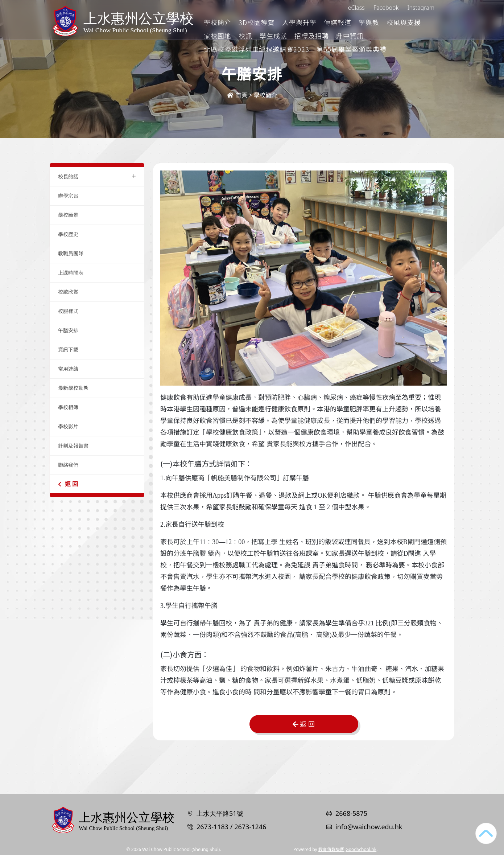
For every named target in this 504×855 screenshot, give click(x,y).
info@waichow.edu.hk (369, 827)
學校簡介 (248, 22)
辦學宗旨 (68, 196)
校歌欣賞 (68, 292)
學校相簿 (68, 407)
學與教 (399, 22)
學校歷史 (68, 234)
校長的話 (97, 176)
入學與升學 (330, 22)
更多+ (427, 22)
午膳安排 (68, 330)
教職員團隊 (71, 253)
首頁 (237, 95)
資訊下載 (68, 350)
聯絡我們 (68, 465)
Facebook (386, 8)
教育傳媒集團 (331, 849)
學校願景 (68, 215)
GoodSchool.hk (361, 849)
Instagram (421, 8)
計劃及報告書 (73, 446)
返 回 (68, 484)
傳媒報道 (368, 22)
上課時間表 (71, 273)
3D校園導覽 (287, 22)
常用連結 (68, 369)
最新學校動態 (73, 388)
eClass (356, 8)
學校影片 (68, 426)
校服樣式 (68, 311)
